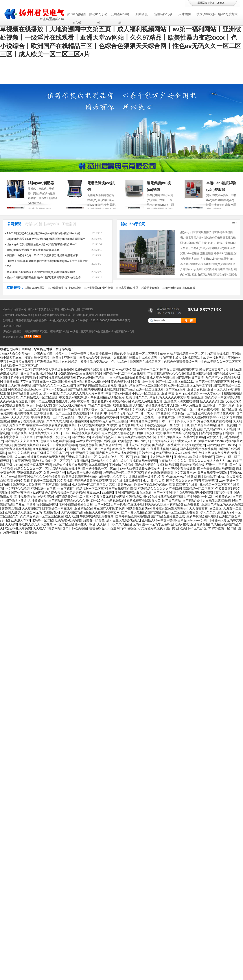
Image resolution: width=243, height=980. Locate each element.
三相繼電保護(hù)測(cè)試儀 (64, 288)
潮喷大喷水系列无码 (37, 465)
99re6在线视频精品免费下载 (163, 497)
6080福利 (124, 409)
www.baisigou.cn (31, 315)
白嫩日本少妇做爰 (149, 433)
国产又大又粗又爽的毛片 (70, 405)
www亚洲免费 (126, 370)
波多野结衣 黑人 (161, 457)
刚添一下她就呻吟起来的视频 (154, 485)
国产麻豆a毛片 (176, 389)
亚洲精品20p (83, 508)
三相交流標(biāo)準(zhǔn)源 (179, 288)
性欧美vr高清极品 (43, 481)
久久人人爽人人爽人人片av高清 (82, 393)
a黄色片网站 (221, 453)
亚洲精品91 (134, 497)
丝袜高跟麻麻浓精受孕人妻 (46, 457)
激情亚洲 (197, 397)
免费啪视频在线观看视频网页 (95, 370)
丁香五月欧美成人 (169, 437)
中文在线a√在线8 (71, 397)
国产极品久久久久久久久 (22, 441)
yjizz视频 (37, 493)
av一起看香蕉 (28, 532)
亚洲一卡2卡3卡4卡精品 (80, 429)
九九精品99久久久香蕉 (220, 429)
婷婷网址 (31, 377)
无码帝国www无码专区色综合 (153, 524)
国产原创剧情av (110, 445)
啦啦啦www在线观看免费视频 (47, 425)
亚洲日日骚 (182, 425)
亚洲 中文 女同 (171, 393)
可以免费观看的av (139, 508)
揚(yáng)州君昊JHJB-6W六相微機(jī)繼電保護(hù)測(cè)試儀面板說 (46, 239)
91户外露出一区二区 (222, 528)
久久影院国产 (31, 508)
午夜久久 (26, 437)
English (221, 3)
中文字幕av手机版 (118, 393)
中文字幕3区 (66, 489)
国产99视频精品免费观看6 (57, 377)
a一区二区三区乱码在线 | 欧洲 (75, 524)
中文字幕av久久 (163, 441)
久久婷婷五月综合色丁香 (17, 401)
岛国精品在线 (202, 374)
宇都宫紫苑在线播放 (56, 485)
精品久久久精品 (19, 453)
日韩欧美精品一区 (180, 409)
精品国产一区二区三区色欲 (148, 385)
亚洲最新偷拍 (200, 524)
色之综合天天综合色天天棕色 (65, 493)
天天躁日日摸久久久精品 (114, 524)
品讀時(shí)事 (163, 14)
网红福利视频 (223, 493)
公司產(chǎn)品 (120, 15)
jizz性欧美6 (191, 393)
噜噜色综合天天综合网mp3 (107, 528)
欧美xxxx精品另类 (97, 381)
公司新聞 (14, 224)
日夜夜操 (205, 433)
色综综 (132, 528)
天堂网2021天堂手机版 (110, 504)
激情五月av (225, 512)
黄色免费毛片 (120, 381)
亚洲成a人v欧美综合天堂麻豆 (194, 457)
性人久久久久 (209, 401)
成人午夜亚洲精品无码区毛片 (104, 397)
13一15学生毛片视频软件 (108, 500)
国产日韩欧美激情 (75, 528)
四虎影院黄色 (121, 401)
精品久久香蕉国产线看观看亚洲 (110, 405)
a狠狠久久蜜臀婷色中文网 (102, 512)
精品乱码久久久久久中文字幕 (169, 397)
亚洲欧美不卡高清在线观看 (216, 413)
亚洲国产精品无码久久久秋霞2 (222, 504)
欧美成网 (142, 377)
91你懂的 (96, 413)
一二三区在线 (45, 401)
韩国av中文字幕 (145, 429)
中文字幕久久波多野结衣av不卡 (200, 417)
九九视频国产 (98, 465)
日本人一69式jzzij (54, 389)
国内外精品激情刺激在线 (132, 516)
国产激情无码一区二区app (100, 469)
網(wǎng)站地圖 (71, 309)
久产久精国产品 (72, 512)
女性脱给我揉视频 (82, 453)
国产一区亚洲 (163, 493)
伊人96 (65, 437)
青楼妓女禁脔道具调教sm (170, 508)
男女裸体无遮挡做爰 (216, 500)
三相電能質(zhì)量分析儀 (98, 288)
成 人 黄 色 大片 (154, 481)
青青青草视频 (136, 449)
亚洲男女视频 (197, 389)
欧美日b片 (141, 457)
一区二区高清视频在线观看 (81, 433)
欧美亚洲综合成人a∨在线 (173, 453)
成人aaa (20, 457)
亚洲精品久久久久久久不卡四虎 (160, 489)
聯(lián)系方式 (228, 14)
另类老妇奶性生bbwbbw (24, 389)
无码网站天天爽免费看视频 (93, 481)
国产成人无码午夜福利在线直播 (156, 465)
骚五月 (123, 385)
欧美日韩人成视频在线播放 (87, 425)
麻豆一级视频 (227, 425)
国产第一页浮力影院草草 (212, 381)
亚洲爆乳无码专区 (29, 473)
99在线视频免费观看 (127, 481)
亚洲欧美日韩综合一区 (81, 457)
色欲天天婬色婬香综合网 (57, 441)
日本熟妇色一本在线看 (57, 508)
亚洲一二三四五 (217, 465)
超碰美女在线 (11, 508)
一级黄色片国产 (166, 417)
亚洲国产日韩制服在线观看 (133, 493)
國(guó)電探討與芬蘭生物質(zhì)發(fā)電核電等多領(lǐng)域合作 (44, 277)
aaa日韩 (107, 493)
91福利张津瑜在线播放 (65, 469)
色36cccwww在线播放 (181, 477)
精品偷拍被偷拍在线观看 (70, 465)
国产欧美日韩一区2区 (221, 445)
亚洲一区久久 (217, 389)
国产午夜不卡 (20, 493)
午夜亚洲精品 (80, 461)
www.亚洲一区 (229, 481)
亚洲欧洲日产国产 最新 (219, 405)
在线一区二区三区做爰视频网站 (61, 381)
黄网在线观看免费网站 (213, 473)
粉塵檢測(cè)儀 (150, 288)
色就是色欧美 (88, 445)
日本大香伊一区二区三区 (99, 409)
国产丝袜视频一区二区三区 (50, 461)
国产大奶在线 (81, 437)
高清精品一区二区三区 (198, 489)
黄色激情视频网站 (26, 445)
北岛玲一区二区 (42, 520)
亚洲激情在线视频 (121, 465)
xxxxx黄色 (119, 449)
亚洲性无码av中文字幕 (157, 520)
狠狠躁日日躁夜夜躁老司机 (59, 445)
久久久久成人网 (57, 421)
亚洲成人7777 (21, 520)
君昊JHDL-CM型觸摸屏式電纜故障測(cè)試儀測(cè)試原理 (41, 272)
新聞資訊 (142, 14)
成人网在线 (51, 393)
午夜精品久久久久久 (173, 461)
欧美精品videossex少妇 (190, 520)
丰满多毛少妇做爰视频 (42, 504)
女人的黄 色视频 (19, 385)
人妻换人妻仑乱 (191, 429)
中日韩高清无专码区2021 (121, 413)
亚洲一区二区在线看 (150, 389)
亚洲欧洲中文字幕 (43, 489)
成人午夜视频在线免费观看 (139, 461)
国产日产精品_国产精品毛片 (182, 500)
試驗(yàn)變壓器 (41, 183)
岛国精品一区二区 (184, 413)
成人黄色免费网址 (162, 377)
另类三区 (215, 508)
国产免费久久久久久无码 (183, 481)
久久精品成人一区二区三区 (39, 397)
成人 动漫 (72, 516)
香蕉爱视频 (81, 413)
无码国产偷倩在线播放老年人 (153, 405)
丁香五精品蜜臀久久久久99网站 (169, 374)
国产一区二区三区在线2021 (175, 381)
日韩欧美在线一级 (46, 437)
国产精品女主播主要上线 (168, 516)
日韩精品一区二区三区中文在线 (88, 449)
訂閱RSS (87, 309)
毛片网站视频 (23, 413)
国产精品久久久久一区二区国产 (53, 385)
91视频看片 (51, 512)
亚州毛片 (148, 381)
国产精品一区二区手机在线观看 (124, 374)
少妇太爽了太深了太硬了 (149, 409)
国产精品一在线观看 (166, 445)
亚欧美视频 (210, 481)
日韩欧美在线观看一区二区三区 (216, 409)
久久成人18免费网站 (47, 528)
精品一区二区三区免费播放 (180, 512)
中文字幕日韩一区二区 (15, 370)
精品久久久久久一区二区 (31, 469)
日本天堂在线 (29, 374)
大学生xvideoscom (211, 441)
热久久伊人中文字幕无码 (222, 397)
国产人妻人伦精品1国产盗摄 (141, 512)
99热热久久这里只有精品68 (163, 504)
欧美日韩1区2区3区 (193, 528)
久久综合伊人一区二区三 (115, 457)
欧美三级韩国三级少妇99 (80, 477)
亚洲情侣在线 (79, 421)
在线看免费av (101, 401)
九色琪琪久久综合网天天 (222, 377)
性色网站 (17, 377)
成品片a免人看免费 (18, 528)
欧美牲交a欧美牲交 (68, 520)
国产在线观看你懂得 (122, 489)
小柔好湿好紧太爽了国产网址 (158, 528)
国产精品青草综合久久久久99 (69, 500)
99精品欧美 (19, 433)
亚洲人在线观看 (168, 429)
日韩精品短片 (71, 409)
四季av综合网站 (194, 437)
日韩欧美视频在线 (192, 465)
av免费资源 (192, 504)
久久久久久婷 (20, 417)
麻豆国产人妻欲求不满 (109, 508)
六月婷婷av (57, 449)
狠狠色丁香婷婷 (224, 433)
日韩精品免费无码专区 (26, 393)
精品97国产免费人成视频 (84, 473)
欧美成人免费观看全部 (147, 401)
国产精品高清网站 (204, 425)
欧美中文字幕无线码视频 (180, 433)
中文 (212, 3)
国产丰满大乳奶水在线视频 (198, 449)
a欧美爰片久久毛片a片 (115, 477)
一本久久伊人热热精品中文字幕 (97, 417)
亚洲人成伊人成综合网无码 (23, 512)
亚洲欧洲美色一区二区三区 (53, 413)
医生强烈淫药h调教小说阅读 (193, 493)
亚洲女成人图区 (186, 441)
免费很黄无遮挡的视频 (109, 497)
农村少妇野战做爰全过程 (76, 504)
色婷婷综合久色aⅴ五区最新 (109, 421)
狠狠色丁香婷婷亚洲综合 (28, 421)
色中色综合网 (201, 453)
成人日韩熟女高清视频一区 (154, 425)
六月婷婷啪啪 (37, 500)
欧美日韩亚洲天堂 (39, 405)
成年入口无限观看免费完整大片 (142, 469)
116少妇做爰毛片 (193, 445)
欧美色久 (225, 497)
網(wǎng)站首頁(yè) (77, 15)
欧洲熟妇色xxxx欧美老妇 (116, 429)
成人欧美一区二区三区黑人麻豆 (94, 485)
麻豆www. (93, 493)
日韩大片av (146, 453)
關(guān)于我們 (37, 309)
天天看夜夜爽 (198, 508)
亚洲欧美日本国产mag (119, 389)
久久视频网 (40, 449)
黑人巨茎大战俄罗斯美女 (123, 520)
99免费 (136, 381)
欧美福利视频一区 (44, 417)
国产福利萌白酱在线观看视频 (97, 385)
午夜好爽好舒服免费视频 (97, 516)
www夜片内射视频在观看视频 (96, 441)
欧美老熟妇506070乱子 (134, 441)
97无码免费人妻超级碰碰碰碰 (53, 370)
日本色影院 (162, 413)
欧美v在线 (182, 524)
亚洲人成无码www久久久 (45, 429)
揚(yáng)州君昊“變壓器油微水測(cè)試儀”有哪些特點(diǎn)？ (42, 244)
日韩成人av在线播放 (136, 445)
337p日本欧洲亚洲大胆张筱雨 (20, 485)
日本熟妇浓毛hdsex (211, 477)
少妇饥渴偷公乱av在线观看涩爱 (79, 374)
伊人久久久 (208, 512)
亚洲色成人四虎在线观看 (181, 401)
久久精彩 (11, 524)
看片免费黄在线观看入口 (144, 500)
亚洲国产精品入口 (104, 437)
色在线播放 (135, 504)
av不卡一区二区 (148, 370)
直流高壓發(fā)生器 (127, 288)
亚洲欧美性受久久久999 (45, 433)
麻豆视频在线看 (187, 485)
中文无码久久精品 (17, 489)
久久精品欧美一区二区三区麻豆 (42, 516)
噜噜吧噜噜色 (51, 409)
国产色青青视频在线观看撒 (216, 469)
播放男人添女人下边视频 (137, 417)
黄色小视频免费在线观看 (214, 421)
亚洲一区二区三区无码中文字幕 (190, 385)
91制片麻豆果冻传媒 (143, 421)
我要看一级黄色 (94, 520)
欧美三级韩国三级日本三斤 (50, 453)
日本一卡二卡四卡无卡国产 (177, 421)
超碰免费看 (22, 481)
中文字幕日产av (185, 473)
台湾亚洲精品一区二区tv (200, 497)
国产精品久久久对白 (105, 461)
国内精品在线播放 (122, 377)
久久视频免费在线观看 (180, 469)
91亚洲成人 (48, 374)
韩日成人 (147, 413)
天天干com (125, 485)
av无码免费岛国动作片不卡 (137, 437)
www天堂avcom (211, 393)
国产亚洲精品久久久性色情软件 (39, 477)
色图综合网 (126, 425)
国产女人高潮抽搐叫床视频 (179, 370)
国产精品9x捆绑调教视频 (85, 389)
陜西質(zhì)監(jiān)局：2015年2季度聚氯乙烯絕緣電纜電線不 (42, 255)
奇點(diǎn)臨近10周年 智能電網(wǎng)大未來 (33, 250)
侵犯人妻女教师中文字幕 (73, 401)
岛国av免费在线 (54, 473)
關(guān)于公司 (98, 15)
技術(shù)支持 (206, 14)
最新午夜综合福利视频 (202, 516)
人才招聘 (185, 14)
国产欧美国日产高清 (190, 377)
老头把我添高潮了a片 (214, 370)
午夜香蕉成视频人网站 (163, 449)
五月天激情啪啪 (25, 497)
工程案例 (69, 224)
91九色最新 (65, 417)
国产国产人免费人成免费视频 (116, 453)
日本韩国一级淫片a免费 (148, 477)
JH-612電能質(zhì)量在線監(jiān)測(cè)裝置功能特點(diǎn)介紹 (43, 233)
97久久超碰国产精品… (92, 377)
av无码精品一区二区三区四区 (123, 473)
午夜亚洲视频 (21, 461)
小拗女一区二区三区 (146, 393)
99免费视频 (65, 481)
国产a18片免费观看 (188, 405)
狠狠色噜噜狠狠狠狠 (158, 473)
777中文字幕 (29, 381)
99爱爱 (112, 425)
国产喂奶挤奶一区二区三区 (73, 497)
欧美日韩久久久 (137, 397)
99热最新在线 (9, 381)
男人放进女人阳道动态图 (118, 433)
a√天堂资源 (45, 497)
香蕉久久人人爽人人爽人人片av (210, 461)
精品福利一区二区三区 (92, 489)
